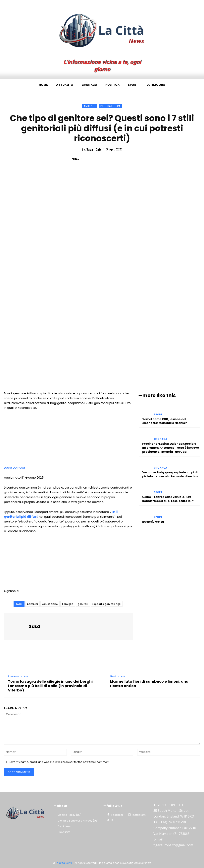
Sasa (90, 150)
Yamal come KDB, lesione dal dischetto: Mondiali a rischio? (164, 421)
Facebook (117, 815)
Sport (158, 414)
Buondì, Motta (153, 521)
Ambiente (89, 106)
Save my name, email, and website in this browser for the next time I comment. (59, 762)
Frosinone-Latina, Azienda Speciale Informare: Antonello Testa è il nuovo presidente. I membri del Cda (171, 448)
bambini (33, 604)
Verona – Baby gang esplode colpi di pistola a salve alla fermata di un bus (170, 474)
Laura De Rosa (14, 468)
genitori (83, 604)
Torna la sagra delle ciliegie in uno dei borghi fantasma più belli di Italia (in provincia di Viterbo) (50, 686)
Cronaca (160, 439)
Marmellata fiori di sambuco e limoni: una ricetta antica (149, 684)
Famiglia (68, 604)
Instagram (139, 815)
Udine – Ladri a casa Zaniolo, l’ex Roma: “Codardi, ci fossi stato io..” (168, 499)
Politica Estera (110, 106)
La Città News (64, 863)
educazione (50, 604)
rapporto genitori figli (107, 604)
